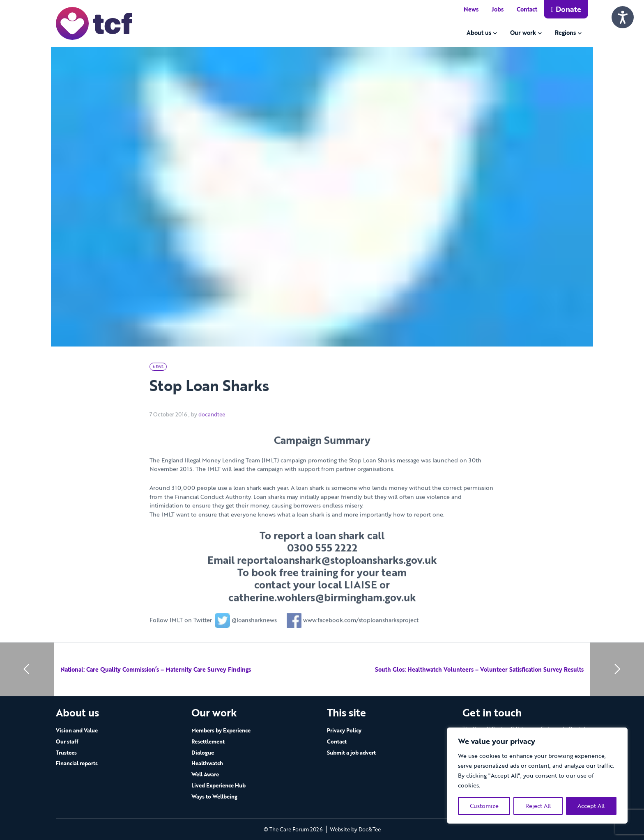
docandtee (212, 428)
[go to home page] (94, 23)
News (471, 9)
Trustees (66, 753)
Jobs (498, 9)
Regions (565, 33)
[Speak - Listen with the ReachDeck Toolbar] (623, 17)
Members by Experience (221, 730)
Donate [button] (566, 9)
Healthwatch (207, 763)
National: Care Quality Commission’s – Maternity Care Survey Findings (156, 669)
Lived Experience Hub (218, 785)
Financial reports (77, 763)
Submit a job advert (351, 753)
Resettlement (208, 741)
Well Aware (205, 774)
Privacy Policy (344, 730)
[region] (537, 776)
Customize (484, 806)
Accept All (591, 806)
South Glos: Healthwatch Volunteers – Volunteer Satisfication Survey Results (479, 669)
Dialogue (203, 753)
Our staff (67, 741)
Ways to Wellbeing (214, 796)
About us (479, 33)
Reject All (538, 806)
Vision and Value (77, 730)
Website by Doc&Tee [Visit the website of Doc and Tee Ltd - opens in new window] (355, 829)
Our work (523, 33)
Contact (527, 9)
